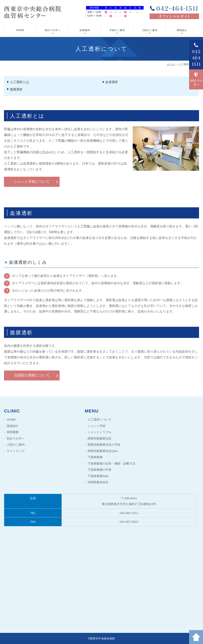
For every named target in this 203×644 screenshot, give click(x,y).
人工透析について (100, 419)
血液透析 (112, 82)
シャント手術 (97, 426)
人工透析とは (19, 82)
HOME (20, 30)
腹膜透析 (16, 89)
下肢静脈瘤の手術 (100, 470)
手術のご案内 (117, 30)
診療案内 (85, 30)
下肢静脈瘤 (95, 457)
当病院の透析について (32, 375)
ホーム (171, 64)
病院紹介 (182, 30)
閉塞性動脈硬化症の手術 (104, 445)
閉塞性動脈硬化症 (100, 438)
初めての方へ (53, 30)
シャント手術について (32, 182)
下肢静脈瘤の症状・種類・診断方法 (111, 463)
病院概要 (13, 432)
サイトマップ (16, 451)
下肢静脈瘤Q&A (98, 476)
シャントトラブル (100, 432)
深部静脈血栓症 (98, 482)
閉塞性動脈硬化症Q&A (103, 451)
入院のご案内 (150, 30)
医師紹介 (13, 426)
